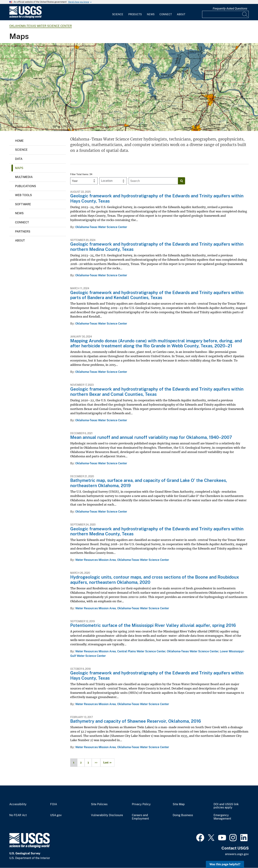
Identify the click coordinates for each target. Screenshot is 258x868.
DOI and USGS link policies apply (226, 806)
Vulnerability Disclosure (107, 815)
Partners (23, 232)
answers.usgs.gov (237, 854)
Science (118, 14)
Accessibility (18, 804)
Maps (19, 168)
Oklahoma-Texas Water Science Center (41, 26)
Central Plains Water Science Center (141, 651)
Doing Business (183, 815)
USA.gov (56, 815)
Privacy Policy (141, 804)
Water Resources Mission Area (95, 560)
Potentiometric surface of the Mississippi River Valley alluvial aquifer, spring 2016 (153, 625)
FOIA (54, 804)
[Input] (225, 14)
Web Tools (23, 195)
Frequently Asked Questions (230, 9)
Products (135, 14)
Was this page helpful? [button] (225, 864)
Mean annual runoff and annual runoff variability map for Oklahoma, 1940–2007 (151, 437)
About (181, 14)
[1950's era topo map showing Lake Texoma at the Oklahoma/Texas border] (129, 87)
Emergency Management (222, 817)
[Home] (25, 17)
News (151, 14)
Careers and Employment (140, 817)
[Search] (245, 14)
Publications (26, 186)
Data (19, 159)
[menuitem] (118, 12)
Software (23, 204)
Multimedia (24, 177)
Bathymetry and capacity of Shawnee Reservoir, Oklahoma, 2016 (136, 721)
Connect (166, 14)
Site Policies (99, 804)
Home (19, 141)
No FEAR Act (18, 815)
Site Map (179, 804)
